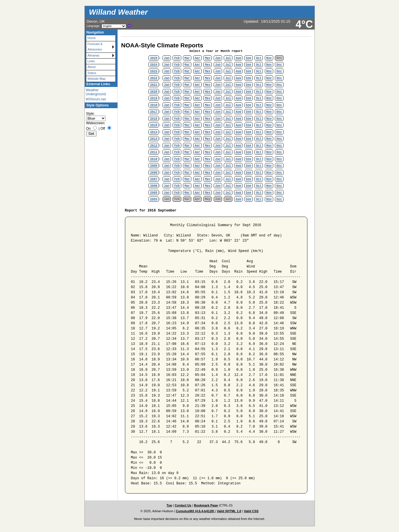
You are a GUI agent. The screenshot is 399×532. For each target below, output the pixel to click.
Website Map (97, 79)
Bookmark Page (206, 505)
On (88, 129)
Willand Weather (118, 12)
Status (92, 73)
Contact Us (183, 505)
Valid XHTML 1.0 (229, 511)
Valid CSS (251, 511)
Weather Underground (96, 92)
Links (91, 61)
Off (103, 129)
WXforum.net (96, 99)
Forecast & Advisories (95, 47)
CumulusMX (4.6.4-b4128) (195, 511)
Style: (90, 114)
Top (169, 505)
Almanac (94, 55)
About (92, 67)
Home (92, 38)
